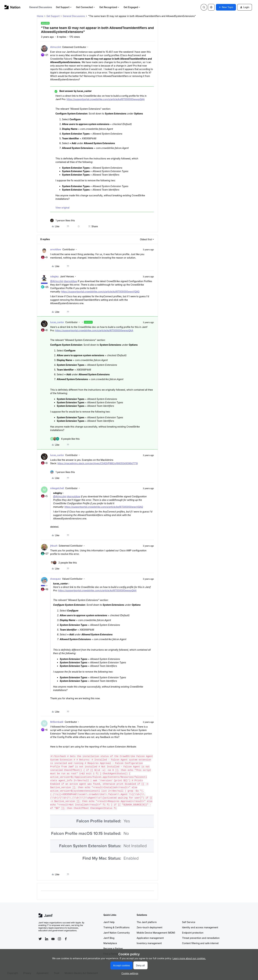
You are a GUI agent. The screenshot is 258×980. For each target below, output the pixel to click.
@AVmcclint (57, 281)
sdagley (54, 276)
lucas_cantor (57, 322)
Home (40, 16)
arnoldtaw (56, 249)
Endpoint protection (193, 933)
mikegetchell (57, 488)
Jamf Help (109, 922)
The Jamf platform (147, 922)
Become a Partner (113, 948)
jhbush (54, 546)
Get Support (64, 7)
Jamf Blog (109, 938)
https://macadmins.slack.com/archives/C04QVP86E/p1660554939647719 (98, 463)
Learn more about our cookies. (189, 958)
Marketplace (110, 943)
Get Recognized (110, 7)
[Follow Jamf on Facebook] (66, 939)
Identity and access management (200, 927)
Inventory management (149, 943)
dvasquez (55, 579)
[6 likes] (65, 439)
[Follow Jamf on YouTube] (53, 939)
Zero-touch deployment (150, 927)
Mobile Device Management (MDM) (156, 933)
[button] (226, 7)
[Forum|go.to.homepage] (12, 7)
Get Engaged (132, 7)
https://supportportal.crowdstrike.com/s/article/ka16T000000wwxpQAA (106, 99)
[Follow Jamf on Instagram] (59, 939)
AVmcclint (56, 47)
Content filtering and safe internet (200, 943)
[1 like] (63, 220)
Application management (150, 938)
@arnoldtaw (71, 281)
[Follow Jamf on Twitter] (40, 939)
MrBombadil (57, 722)
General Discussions (41, 7)
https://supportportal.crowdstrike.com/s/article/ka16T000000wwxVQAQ (100, 292)
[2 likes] (64, 563)
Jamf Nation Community (117, 933)
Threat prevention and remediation (201, 938)
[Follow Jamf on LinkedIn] (47, 939)
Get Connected (86, 7)
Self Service (189, 922)
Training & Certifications (117, 927)
